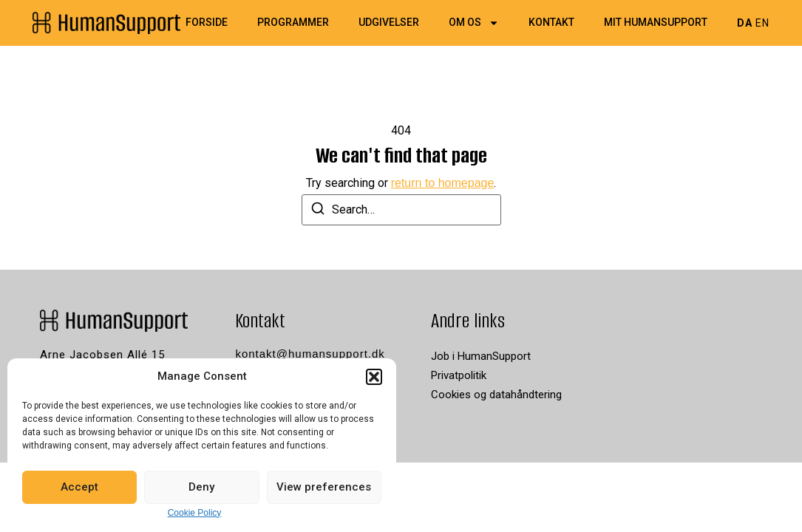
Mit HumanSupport (656, 23)
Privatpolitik (459, 375)
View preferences (324, 487)
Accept (79, 487)
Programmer (293, 23)
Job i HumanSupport (481, 356)
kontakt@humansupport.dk (310, 354)
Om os (474, 23)
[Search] (318, 211)
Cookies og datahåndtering (496, 395)
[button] (374, 377)
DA (745, 23)
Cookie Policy (195, 513)
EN (762, 23)
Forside (207, 23)
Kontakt (551, 23)
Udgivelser (389, 23)
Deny (201, 487)
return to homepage (443, 183)
